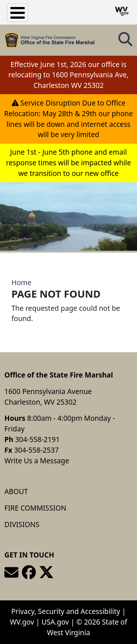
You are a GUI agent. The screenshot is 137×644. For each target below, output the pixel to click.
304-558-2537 (37, 450)
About (16, 491)
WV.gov (22, 622)
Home (21, 282)
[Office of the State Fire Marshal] (50, 40)
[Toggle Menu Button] (18, 13)
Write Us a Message (37, 461)
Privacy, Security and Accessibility (66, 611)
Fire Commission (35, 508)
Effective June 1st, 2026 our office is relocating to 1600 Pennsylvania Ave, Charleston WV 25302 (68, 75)
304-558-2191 (37, 439)
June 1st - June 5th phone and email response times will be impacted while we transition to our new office (68, 163)
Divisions (22, 524)
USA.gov (55, 622)
